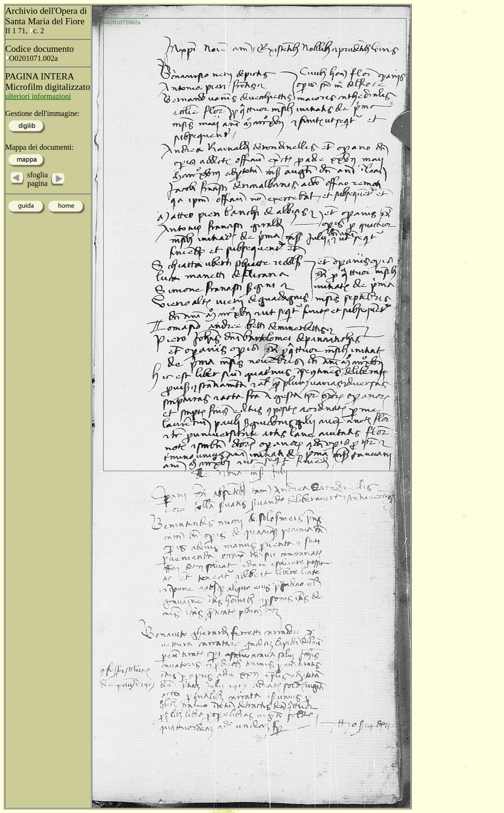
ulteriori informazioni (38, 96)
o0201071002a (122, 22)
